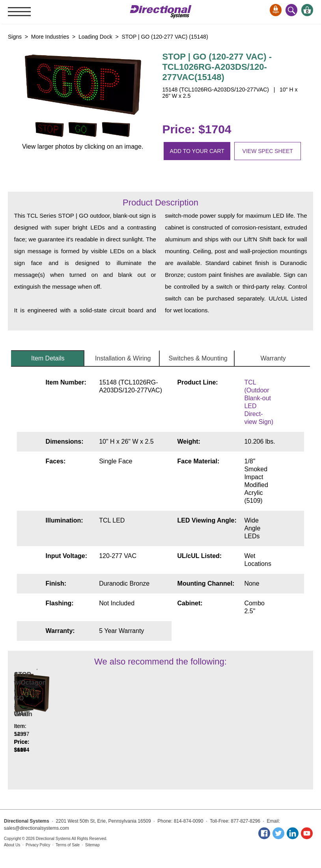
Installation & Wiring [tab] (123, 358)
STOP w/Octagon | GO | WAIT (102, 726)
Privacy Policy (38, 845)
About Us (12, 845)
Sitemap (92, 845)
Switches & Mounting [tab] (198, 358)
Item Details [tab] (48, 358)
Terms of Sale (68, 845)
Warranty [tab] (273, 358)
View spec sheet (268, 151)
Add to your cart (197, 151)
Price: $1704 (197, 129)
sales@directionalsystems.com (36, 828)
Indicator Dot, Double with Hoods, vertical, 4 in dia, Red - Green (43, 718)
